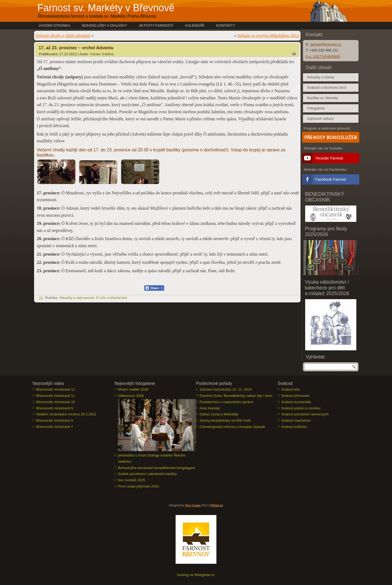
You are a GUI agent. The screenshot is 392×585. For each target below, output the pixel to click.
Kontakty (226, 25)
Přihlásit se (217, 505)
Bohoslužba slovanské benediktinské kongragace (157, 468)
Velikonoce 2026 (131, 396)
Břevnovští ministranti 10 (56, 402)
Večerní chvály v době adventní (63, 36)
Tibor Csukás (193, 505)
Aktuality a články (321, 77)
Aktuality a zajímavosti (77, 298)
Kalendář (195, 25)
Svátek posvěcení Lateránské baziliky (147, 474)
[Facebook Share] (154, 288)
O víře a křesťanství (111, 298)
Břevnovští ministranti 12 (56, 389)
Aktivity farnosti (156, 25)
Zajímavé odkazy (320, 119)
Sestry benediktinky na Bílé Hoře (225, 420)
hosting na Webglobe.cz (196, 575)
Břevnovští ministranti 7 (55, 427)
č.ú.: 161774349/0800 (323, 56)
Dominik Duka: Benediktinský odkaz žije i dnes (236, 396)
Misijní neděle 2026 (133, 389)
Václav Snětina (102, 54)
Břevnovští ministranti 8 (55, 420)
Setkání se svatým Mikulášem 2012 (268, 36)
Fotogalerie (316, 108)
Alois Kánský (210, 408)
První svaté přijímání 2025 (138, 486)
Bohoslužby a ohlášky (105, 25)
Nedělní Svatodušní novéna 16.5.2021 (66, 414)
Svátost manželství (296, 420)
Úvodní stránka (54, 25)
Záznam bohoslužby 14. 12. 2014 (226, 389)
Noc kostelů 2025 (131, 480)
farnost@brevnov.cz (326, 44)
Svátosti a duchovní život (327, 88)
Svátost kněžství (294, 427)
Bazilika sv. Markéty (323, 98)
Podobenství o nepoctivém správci (226, 402)
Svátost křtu (291, 389)
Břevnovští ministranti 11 (56, 396)
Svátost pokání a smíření (301, 408)
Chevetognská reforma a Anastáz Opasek (232, 427)
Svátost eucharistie (296, 402)
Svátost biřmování (295, 396)
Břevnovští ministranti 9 (55, 408)
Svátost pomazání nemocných (305, 414)
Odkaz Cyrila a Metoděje (219, 414)
